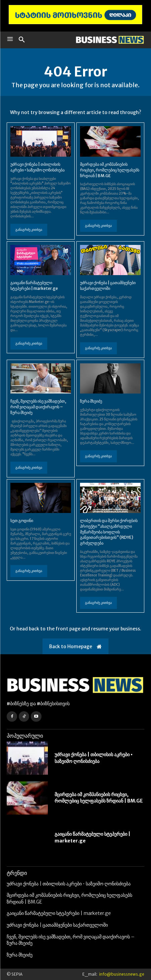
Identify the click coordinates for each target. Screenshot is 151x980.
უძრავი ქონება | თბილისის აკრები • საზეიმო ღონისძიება (37, 167)
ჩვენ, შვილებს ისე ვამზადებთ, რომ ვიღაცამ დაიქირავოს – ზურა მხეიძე (38, 407)
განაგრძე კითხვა (29, 230)
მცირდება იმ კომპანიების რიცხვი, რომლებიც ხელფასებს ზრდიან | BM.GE (110, 170)
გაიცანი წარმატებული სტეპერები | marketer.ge (34, 286)
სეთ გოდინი (22, 521)
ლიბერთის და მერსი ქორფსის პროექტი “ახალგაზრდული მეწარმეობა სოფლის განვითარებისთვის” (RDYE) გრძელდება (109, 532)
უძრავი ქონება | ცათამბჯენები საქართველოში (108, 286)
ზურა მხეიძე (91, 401)
